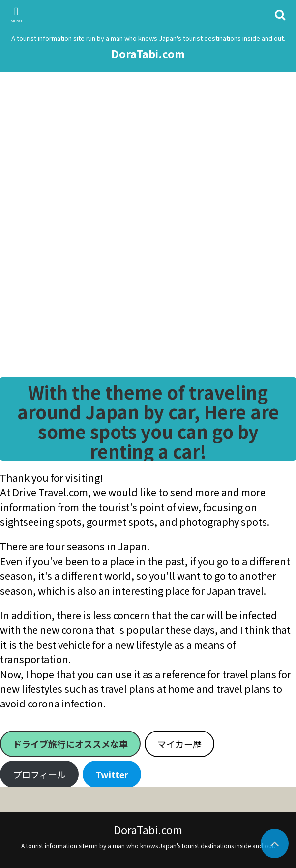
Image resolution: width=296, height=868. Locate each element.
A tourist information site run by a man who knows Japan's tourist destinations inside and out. (148, 846)
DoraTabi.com (148, 54)
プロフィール (39, 774)
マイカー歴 (179, 744)
